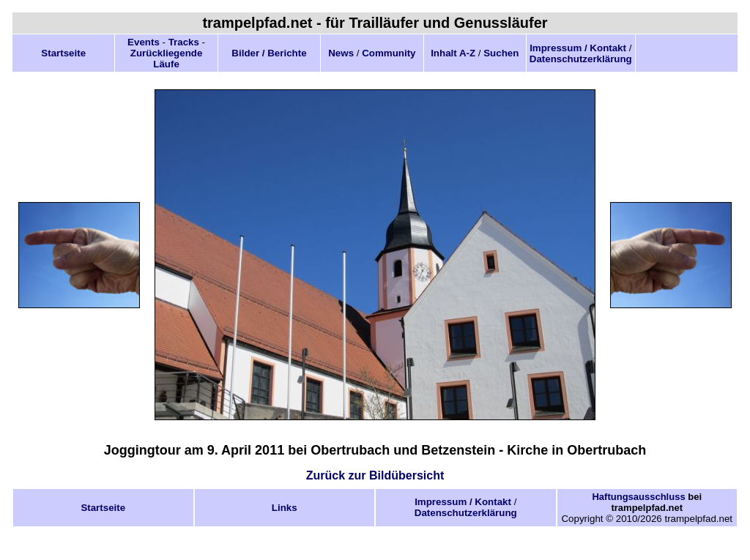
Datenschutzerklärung (581, 59)
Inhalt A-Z (453, 53)
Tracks (184, 42)
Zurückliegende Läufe (167, 59)
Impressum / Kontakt (578, 48)
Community (389, 53)
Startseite (63, 53)
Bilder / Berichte (269, 53)
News (341, 53)
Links (285, 508)
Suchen (501, 53)
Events (144, 42)
